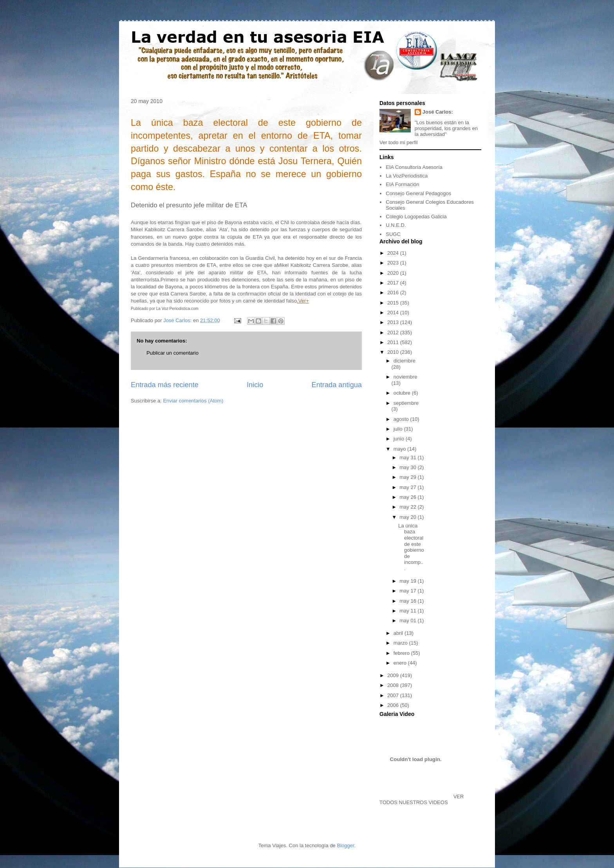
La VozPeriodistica (407, 176)
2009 (394, 675)
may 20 (408, 517)
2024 (394, 253)
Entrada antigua (337, 385)
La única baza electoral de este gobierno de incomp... (411, 547)
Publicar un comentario (172, 353)
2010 (394, 352)
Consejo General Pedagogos (418, 193)
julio (399, 429)
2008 (394, 685)
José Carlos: (438, 112)
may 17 (408, 591)
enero (401, 663)
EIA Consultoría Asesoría (414, 167)
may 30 (408, 467)
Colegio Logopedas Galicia (416, 217)
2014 (394, 313)
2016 (394, 293)
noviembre (405, 377)
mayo (400, 449)
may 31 (408, 458)
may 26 (408, 497)
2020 (394, 273)
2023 (394, 263)
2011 (394, 342)
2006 (394, 705)
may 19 (408, 581)
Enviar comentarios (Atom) (193, 401)
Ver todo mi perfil (399, 142)
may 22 (408, 507)
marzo (401, 643)
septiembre (406, 403)
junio (400, 439)
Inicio (255, 385)
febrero (402, 653)
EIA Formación (402, 184)
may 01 (408, 621)
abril (399, 633)
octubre (403, 393)
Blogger (345, 845)
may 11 (408, 611)
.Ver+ (303, 301)
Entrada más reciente (165, 385)
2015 (394, 303)
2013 (394, 322)
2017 (394, 283)
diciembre (405, 361)
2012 (394, 333)
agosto (402, 419)
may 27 (408, 487)
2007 (394, 695)
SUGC (393, 234)
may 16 (408, 601)
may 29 (408, 477)
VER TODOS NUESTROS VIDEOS (422, 799)
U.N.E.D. (396, 225)
